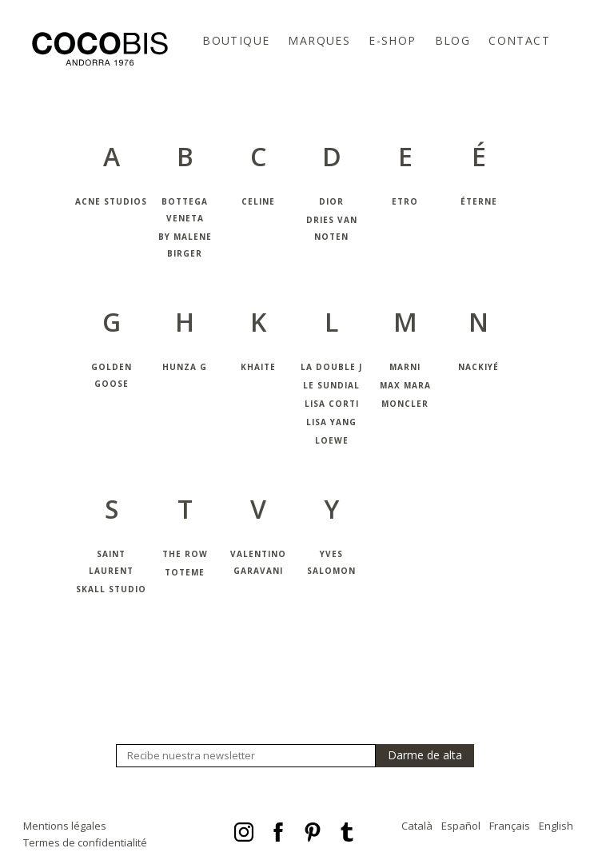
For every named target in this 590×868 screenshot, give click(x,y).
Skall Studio (111, 589)
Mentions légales (65, 826)
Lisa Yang (331, 422)
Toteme (185, 572)
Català (417, 826)
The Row (185, 554)
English (556, 826)
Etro (405, 201)
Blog (453, 40)
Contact (519, 40)
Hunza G (185, 367)
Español (461, 826)
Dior (331, 201)
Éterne (479, 201)
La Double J (331, 367)
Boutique (236, 40)
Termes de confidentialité (85, 842)
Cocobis (100, 49)
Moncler (405, 404)
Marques (319, 40)
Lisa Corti (332, 404)
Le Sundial (331, 385)
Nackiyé (478, 367)
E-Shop (392, 40)
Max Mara (405, 385)
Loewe (332, 440)
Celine (258, 201)
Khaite (258, 367)
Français (510, 826)
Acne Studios (111, 201)
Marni (405, 367)
